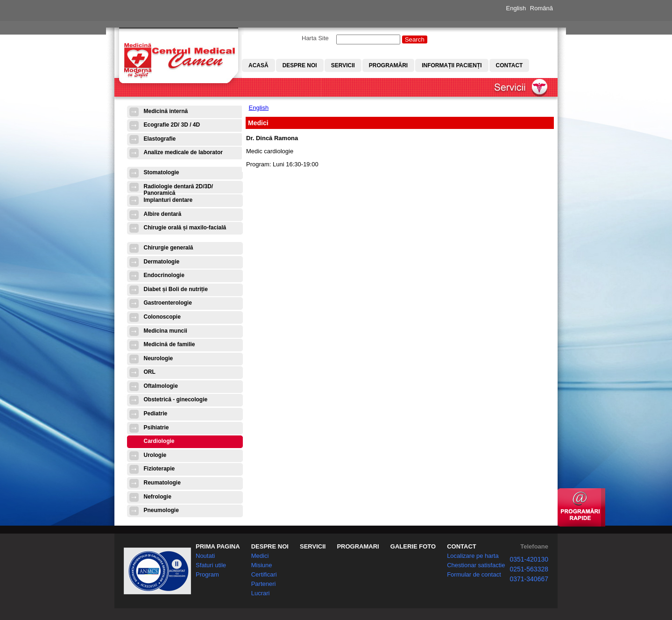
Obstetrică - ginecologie (176, 399)
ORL (150, 372)
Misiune (262, 565)
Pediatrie (156, 413)
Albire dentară (163, 214)
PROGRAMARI (358, 546)
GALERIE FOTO (413, 546)
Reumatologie (162, 483)
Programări (388, 65)
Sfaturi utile (211, 565)
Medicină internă (166, 111)
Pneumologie (161, 510)
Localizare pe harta (473, 556)
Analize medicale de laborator (183, 152)
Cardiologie (159, 441)
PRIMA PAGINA (218, 546)
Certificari (264, 574)
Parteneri (264, 584)
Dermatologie (162, 262)
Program (207, 574)
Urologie (155, 455)
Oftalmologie (161, 386)
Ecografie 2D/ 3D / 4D (172, 125)
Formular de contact (474, 574)
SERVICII (313, 546)
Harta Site (315, 38)
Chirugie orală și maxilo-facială (185, 228)
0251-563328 (529, 569)
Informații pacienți (452, 65)
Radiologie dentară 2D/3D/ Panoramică (179, 189)
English (516, 8)
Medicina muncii (166, 331)
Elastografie (160, 139)
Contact (509, 65)
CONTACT (462, 546)
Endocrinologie (164, 275)
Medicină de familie (170, 344)
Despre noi (300, 65)
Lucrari (261, 593)
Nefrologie (158, 497)
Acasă (258, 65)
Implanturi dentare (168, 200)
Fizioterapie (159, 469)
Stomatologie (162, 172)
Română (541, 8)
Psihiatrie (156, 428)
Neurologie (159, 358)
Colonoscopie (162, 317)
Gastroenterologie (168, 303)
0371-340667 (529, 579)
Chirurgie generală (169, 248)
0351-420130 (529, 559)
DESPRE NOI (270, 546)
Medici (260, 556)
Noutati (205, 556)
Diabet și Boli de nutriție (176, 289)
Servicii (343, 65)
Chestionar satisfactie (476, 565)
